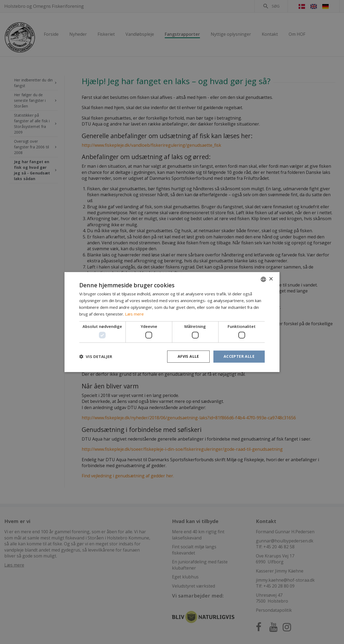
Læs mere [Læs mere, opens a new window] (134, 314)
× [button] (271, 279)
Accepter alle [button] (239, 356)
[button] (96, 356)
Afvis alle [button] (188, 356)
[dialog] (172, 322)
